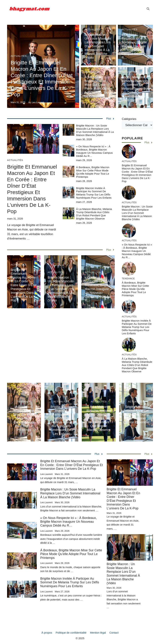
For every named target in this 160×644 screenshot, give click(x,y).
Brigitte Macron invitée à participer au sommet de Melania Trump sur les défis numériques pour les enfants (135, 89)
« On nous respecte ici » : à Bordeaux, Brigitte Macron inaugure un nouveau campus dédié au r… (134, 46)
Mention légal (98, 633)
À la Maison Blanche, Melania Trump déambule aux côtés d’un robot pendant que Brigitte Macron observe (94, 214)
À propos (47, 633)
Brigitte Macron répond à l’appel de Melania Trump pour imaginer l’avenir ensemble (136, 414)
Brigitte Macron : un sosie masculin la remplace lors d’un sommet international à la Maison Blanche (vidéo (98, 46)
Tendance (92, 72)
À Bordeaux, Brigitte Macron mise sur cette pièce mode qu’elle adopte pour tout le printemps (98, 87)
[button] (148, 9)
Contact (114, 633)
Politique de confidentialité (71, 633)
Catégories (129, 119)
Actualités (19, 56)
